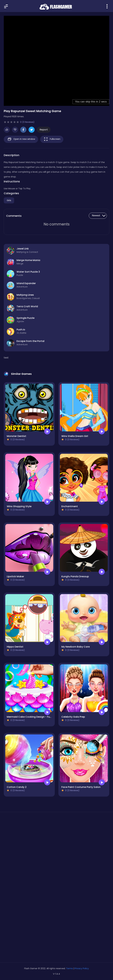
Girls (9, 200)
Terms (69, 968)
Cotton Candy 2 (17, 787)
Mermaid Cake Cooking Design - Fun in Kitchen (35, 717)
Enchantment (70, 506)
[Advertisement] (56, 843)
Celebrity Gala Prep (73, 717)
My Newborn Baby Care (76, 647)
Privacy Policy (82, 968)
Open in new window (21, 139)
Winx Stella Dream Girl (75, 436)
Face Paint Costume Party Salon (81, 787)
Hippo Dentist (15, 647)
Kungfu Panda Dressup (75, 576)
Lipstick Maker (15, 576)
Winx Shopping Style (19, 506)
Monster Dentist (16, 436)
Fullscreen (52, 139)
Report (44, 130)
